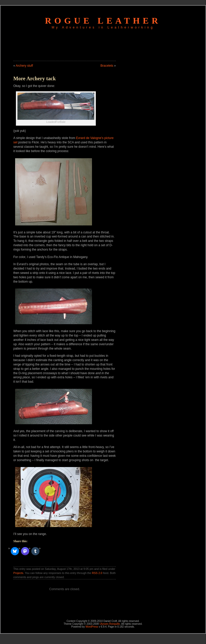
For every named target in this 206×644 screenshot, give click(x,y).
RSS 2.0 (97, 573)
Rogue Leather (103, 21)
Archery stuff (24, 66)
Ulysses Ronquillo (110, 624)
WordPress (92, 627)
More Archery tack (35, 78)
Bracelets (107, 66)
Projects (18, 573)
